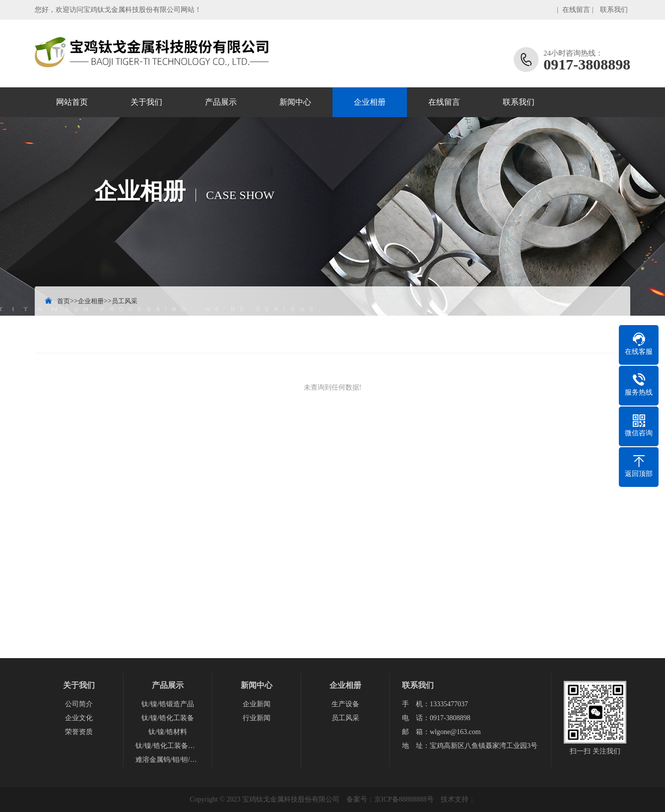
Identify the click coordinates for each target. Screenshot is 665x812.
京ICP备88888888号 (404, 799)
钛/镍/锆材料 (168, 732)
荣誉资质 (79, 732)
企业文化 (79, 718)
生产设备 (345, 704)
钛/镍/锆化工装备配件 (168, 746)
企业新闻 (257, 704)
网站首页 (72, 102)
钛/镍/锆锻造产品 (168, 704)
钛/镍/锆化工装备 (168, 718)
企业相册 (370, 102)
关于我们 (146, 102)
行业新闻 (257, 718)
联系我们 (614, 10)
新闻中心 (295, 102)
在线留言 (576, 10)
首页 (64, 301)
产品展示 (221, 102)
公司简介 (79, 704)
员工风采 (125, 301)
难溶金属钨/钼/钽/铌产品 (168, 760)
